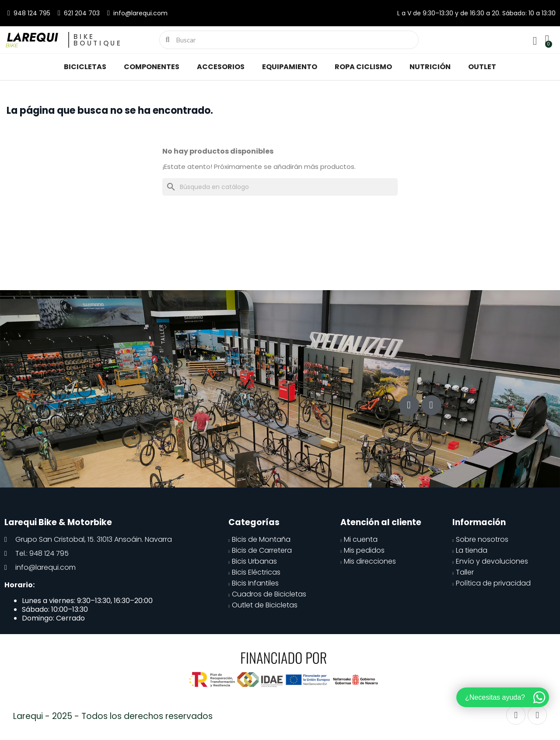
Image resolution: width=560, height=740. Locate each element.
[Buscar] (280, 187)
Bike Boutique (98, 40)
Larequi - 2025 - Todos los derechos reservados (113, 716)
